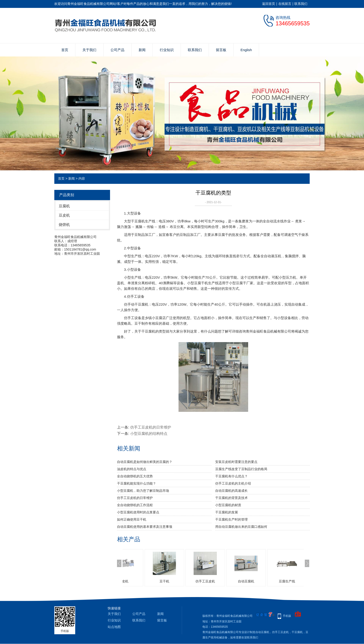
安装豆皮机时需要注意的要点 (236, 462)
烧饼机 (64, 225)
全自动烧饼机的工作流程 (135, 505)
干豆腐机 (138, 221)
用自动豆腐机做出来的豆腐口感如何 (241, 527)
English (246, 50)
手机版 (287, 616)
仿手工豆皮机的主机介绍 (233, 483)
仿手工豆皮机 (228, 581)
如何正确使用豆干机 (132, 519)
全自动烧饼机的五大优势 (135, 476)
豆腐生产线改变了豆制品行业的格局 (241, 469)
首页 (65, 50)
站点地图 (114, 627)
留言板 (221, 50)
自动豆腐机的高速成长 (231, 491)
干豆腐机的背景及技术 (231, 498)
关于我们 (89, 50)
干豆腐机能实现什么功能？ (136, 483)
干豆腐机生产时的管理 (231, 519)
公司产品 (117, 50)
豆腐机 (64, 206)
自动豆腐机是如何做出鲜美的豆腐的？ (145, 462)
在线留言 (285, 4)
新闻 (142, 50)
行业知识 (167, 50)
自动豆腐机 (269, 581)
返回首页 (269, 4)
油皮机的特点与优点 (132, 469)
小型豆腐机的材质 (228, 505)
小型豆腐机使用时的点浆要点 (138, 512)
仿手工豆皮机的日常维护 (151, 427)
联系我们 (301, 4)
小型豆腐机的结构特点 (149, 434)
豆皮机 (64, 215)
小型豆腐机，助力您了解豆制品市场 (143, 491)
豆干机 (188, 581)
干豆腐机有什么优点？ (231, 476)
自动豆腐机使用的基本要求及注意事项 (145, 527)
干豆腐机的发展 (227, 512)
